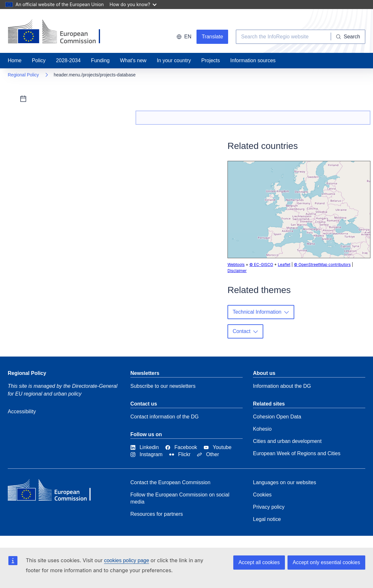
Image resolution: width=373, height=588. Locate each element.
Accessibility (22, 412)
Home (15, 60)
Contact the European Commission (170, 482)
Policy (39, 60)
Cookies (262, 495)
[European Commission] (55, 492)
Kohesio (262, 429)
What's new (133, 60)
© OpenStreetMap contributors (322, 265)
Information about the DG (282, 386)
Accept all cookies (259, 562)
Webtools (236, 265)
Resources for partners (157, 514)
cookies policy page (126, 560)
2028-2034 (68, 60)
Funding (100, 60)
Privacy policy (269, 507)
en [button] (184, 37)
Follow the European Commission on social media (180, 498)
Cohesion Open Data (277, 417)
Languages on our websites (285, 482)
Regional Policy (23, 75)
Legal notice (267, 519)
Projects (211, 60)
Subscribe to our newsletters (163, 386)
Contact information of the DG (165, 417)
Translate (212, 37)
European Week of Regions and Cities (297, 453)
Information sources (253, 60)
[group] (299, 210)
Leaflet (284, 265)
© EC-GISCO (261, 265)
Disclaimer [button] (237, 271)
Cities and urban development (287, 441)
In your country (174, 60)
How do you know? (133, 4)
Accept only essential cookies (326, 562)
